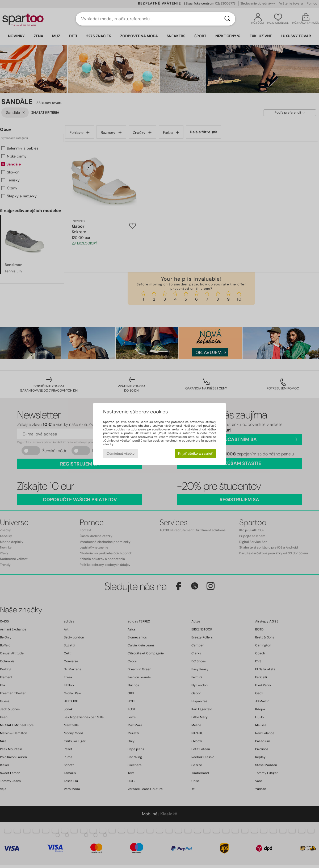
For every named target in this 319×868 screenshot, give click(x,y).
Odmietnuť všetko (121, 453)
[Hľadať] (227, 19)
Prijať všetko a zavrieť (195, 453)
